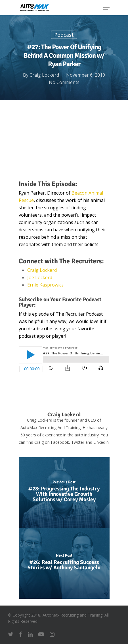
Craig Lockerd (44, 75)
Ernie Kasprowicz (45, 285)
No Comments (64, 82)
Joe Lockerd (40, 277)
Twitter (78, 442)
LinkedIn (101, 442)
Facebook (60, 442)
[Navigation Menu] (106, 8)
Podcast (64, 35)
